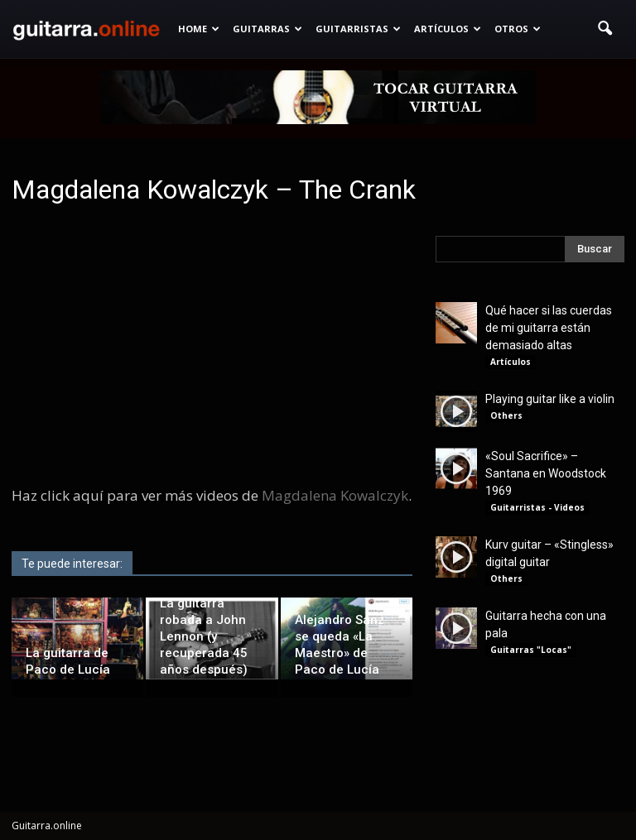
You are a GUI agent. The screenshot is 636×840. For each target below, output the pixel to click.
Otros (518, 29)
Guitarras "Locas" (531, 650)
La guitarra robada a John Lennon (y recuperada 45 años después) (204, 636)
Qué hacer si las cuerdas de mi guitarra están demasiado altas (549, 328)
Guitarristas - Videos (537, 507)
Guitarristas (358, 29)
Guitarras (267, 29)
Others (506, 415)
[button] (605, 29)
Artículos (448, 29)
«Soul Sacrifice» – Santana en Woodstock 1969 (546, 473)
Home (199, 29)
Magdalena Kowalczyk (335, 495)
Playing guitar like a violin (550, 399)
